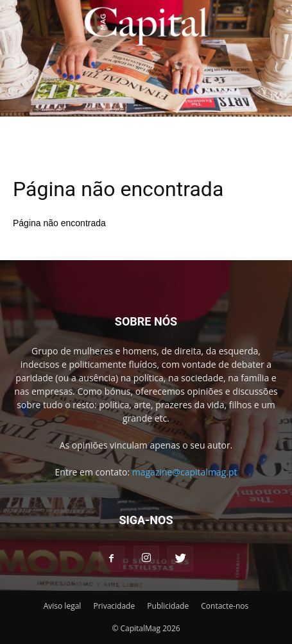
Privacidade (114, 606)
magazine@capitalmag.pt (185, 472)
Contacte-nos (225, 606)
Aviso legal (63, 606)
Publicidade (168, 606)
